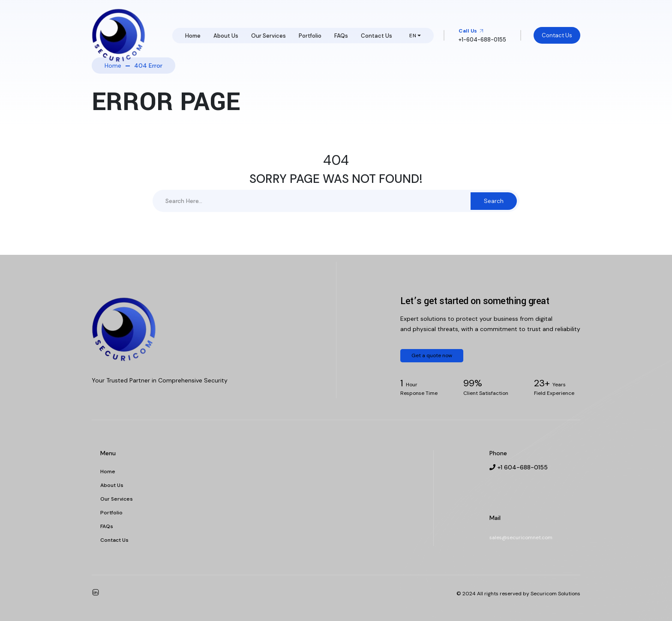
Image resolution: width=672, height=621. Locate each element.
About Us (226, 36)
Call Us (471, 31)
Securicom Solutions (555, 594)
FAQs (341, 36)
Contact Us (376, 36)
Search (494, 201)
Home (193, 36)
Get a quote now (432, 355)
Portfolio (310, 36)
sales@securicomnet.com (521, 537)
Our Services (268, 36)
